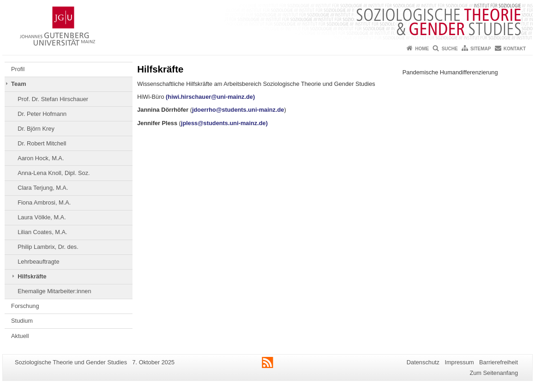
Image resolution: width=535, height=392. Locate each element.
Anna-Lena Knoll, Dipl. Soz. (54, 173)
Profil (18, 69)
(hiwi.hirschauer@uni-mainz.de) (210, 97)
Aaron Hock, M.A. (41, 158)
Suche (450, 49)
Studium (22, 321)
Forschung (25, 306)
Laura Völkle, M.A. (42, 217)
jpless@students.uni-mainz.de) (225, 123)
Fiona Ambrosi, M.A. (44, 202)
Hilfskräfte (32, 276)
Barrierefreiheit (499, 362)
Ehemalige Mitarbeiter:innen (54, 291)
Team (18, 84)
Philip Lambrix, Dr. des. (48, 247)
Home (422, 49)
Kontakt (515, 49)
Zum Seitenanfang (494, 373)
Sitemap (481, 49)
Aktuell (20, 336)
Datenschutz (423, 362)
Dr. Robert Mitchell (42, 143)
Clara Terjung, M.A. (43, 188)
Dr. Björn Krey (36, 129)
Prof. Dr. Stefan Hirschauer (53, 99)
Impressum (459, 362)
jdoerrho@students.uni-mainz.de (238, 110)
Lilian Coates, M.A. (42, 232)
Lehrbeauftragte (38, 262)
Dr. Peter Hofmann (42, 114)
